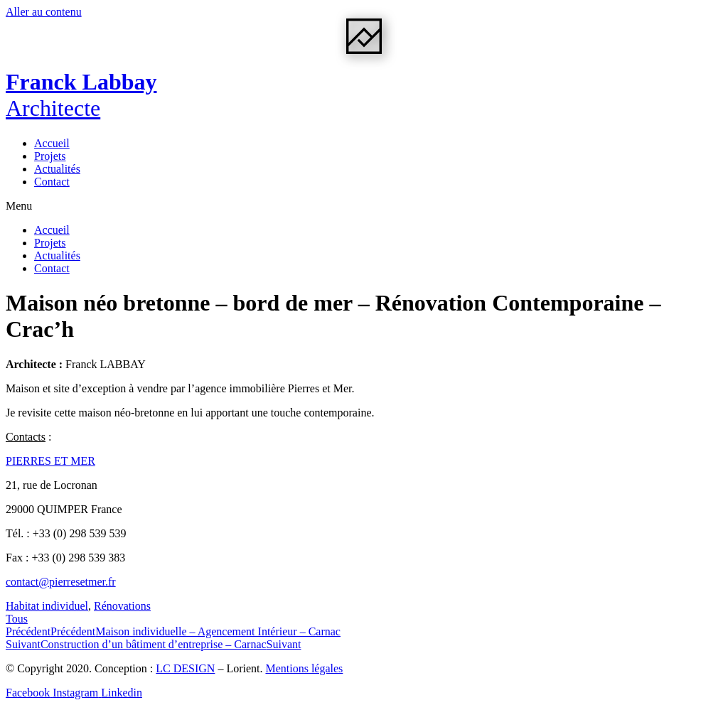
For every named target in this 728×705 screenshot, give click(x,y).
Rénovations (122, 606)
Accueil (52, 143)
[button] (364, 206)
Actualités (57, 169)
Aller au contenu (44, 12)
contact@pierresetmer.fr (61, 582)
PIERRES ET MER (50, 461)
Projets (50, 156)
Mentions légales (304, 668)
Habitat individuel (47, 606)
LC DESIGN (185, 668)
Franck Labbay (81, 95)
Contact (52, 182)
